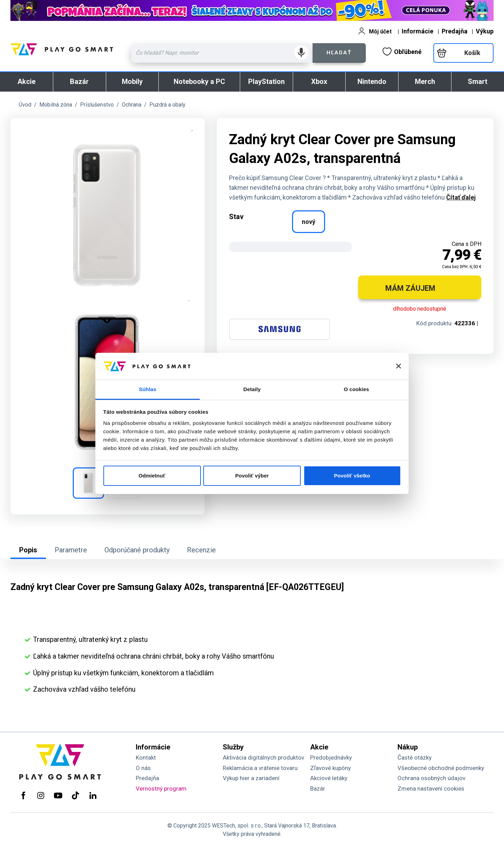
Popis (28, 550)
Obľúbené (402, 52)
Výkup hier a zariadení (251, 778)
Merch (425, 81)
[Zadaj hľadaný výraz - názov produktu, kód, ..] (222, 53)
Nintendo (372, 81)
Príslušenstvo (97, 105)
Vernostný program (161, 788)
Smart (478, 81)
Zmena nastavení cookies (431, 788)
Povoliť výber (252, 476)
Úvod (25, 105)
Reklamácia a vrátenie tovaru (260, 768)
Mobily (132, 81)
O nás (143, 768)
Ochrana (132, 105)
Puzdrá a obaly (167, 105)
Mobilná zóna (56, 105)
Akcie (26, 81)
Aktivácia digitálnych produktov (263, 757)
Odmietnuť (152, 476)
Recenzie (201, 550)
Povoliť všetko (352, 476)
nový (309, 222)
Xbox (319, 81)
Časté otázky (415, 757)
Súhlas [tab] (148, 389)
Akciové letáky (329, 778)
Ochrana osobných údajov (431, 778)
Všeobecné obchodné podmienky (441, 768)
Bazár (79, 81)
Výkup (485, 31)
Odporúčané (137, 550)
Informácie (418, 31)
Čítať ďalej (461, 197)
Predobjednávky (331, 757)
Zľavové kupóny (330, 768)
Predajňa (455, 31)
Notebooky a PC (199, 81)
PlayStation (266, 81)
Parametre (71, 550)
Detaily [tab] (252, 389)
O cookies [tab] (357, 389)
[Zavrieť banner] (399, 366)
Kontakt (146, 757)
